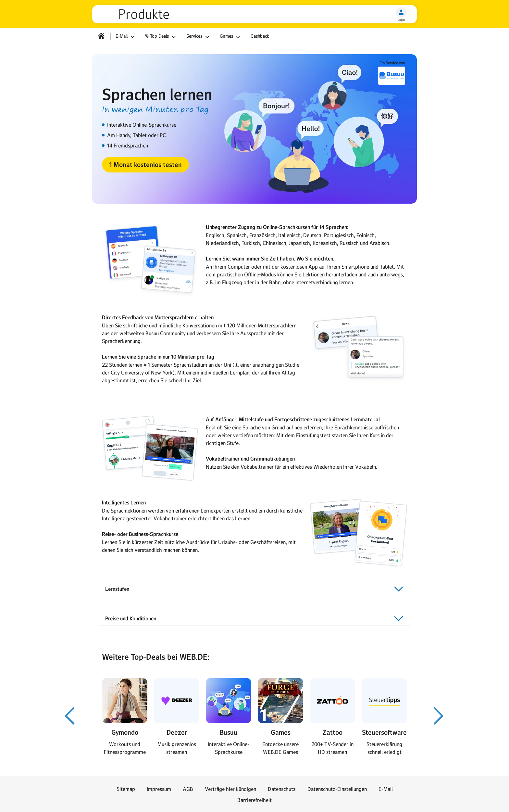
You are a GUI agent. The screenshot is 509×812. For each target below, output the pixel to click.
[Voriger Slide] (70, 716)
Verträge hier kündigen (230, 789)
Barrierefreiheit (255, 800)
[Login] (401, 12)
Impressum (159, 789)
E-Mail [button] (126, 37)
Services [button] (199, 37)
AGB (188, 789)
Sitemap (126, 789)
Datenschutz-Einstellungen (337, 789)
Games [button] (231, 37)
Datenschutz (282, 789)
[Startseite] (101, 36)
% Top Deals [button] (161, 37)
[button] (145, 165)
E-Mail (386, 789)
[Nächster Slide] (439, 716)
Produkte (144, 14)
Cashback (260, 36)
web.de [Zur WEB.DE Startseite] (108, 14)
